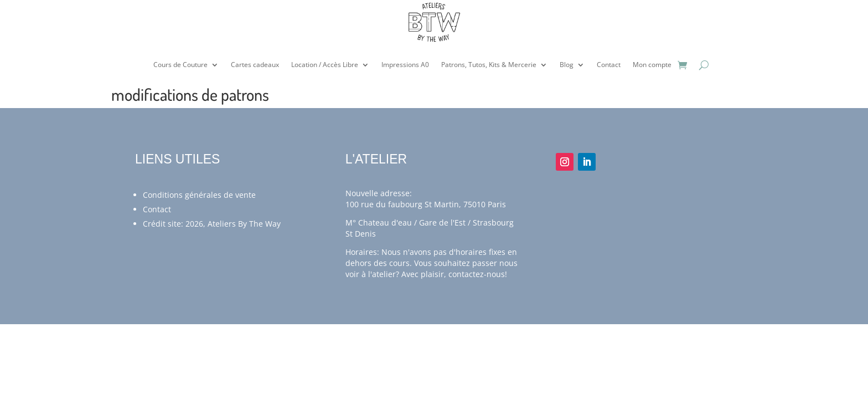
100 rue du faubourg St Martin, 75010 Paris (426, 204)
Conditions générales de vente (199, 195)
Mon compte (652, 65)
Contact (609, 65)
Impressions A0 (405, 65)
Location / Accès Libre (325, 65)
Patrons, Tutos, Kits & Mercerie (489, 65)
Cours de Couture (180, 65)
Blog (567, 65)
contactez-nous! (478, 274)
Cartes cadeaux (255, 65)
